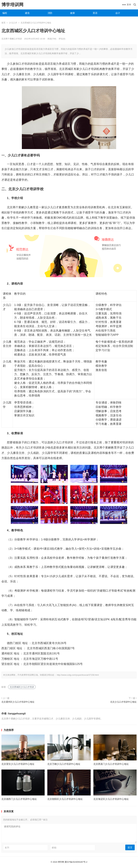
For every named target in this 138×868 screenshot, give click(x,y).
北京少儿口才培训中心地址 (123, 702)
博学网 (61, 862)
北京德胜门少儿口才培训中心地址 (19, 799)
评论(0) (62, 39)
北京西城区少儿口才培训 (22, 687)
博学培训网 (12, 5)
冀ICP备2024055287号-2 (76, 862)
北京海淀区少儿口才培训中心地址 (111, 799)
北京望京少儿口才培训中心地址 (18, 764)
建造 (27, 13)
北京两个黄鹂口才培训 (12, 39)
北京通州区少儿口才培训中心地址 (18, 702)
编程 (5, 13)
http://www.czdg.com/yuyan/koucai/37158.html (78, 675)
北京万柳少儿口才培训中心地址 (64, 764)
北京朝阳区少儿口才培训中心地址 (65, 799)
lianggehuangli (17, 714)
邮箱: (54, 848)
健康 (72, 13)
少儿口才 (13, 23)
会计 (118, 13)
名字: (7, 848)
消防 (50, 13)
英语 (95, 13)
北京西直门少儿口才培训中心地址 (111, 764)
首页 (3, 23)
